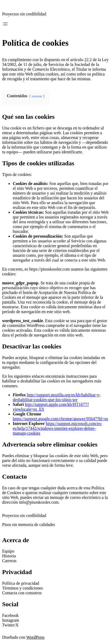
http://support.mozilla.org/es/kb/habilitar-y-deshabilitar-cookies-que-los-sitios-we (57, 397)
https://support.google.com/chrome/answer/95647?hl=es (60, 419)
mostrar (37, 96)
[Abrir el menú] (5, 24)
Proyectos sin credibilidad (24, 14)
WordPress (35, 637)
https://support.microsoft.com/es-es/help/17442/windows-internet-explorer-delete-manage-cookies (57, 428)
